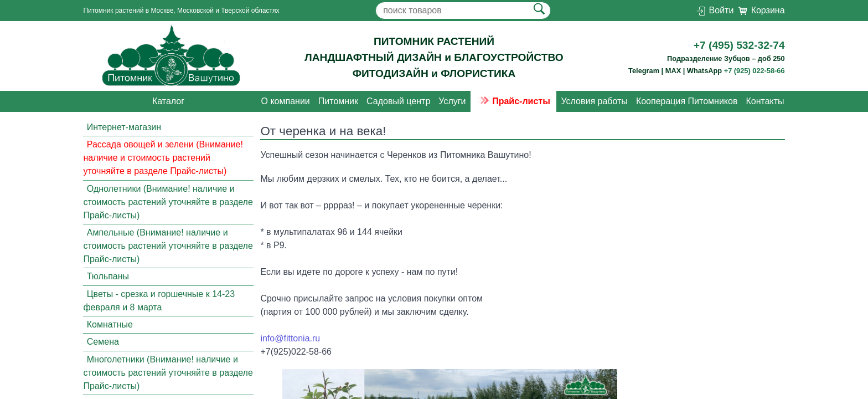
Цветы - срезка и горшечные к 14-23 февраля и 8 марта (159, 301)
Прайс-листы (513, 101)
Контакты (765, 101)
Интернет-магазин (124, 127)
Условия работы (594, 101)
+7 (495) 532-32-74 (739, 45)
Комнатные (110, 324)
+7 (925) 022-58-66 (755, 71)
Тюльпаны (108, 276)
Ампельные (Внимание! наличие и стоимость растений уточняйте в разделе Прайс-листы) (168, 246)
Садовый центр (398, 101)
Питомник (338, 101)
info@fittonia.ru (290, 338)
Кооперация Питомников (687, 101)
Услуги (452, 101)
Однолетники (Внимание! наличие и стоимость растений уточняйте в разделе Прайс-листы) (168, 202)
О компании (286, 101)
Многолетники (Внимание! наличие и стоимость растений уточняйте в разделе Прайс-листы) (168, 373)
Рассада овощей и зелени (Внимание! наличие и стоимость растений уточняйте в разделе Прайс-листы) (163, 158)
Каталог (168, 101)
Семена (103, 342)
